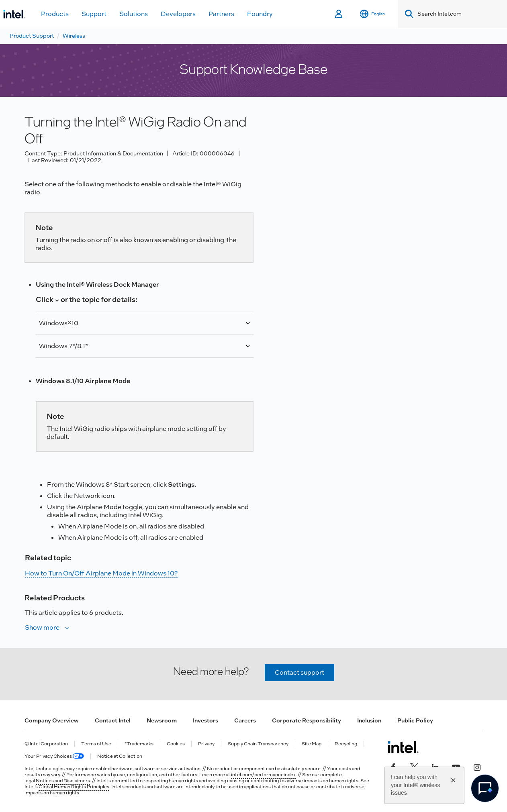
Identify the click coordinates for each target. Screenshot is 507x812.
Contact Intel (113, 720)
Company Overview (52, 720)
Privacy (206, 744)
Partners (221, 14)
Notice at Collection (120, 756)
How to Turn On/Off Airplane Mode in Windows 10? (101, 573)
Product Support (32, 36)
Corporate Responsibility (307, 720)
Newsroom (162, 720)
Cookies (176, 744)
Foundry (260, 14)
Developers (178, 14)
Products (55, 14)
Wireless (74, 36)
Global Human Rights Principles (74, 787)
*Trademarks (139, 744)
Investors (205, 720)
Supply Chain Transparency (258, 744)
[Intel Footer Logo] (403, 747)
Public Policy (415, 720)
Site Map (312, 744)
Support (94, 14)
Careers (245, 720)
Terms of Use (96, 744)
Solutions (134, 14)
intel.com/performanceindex (263, 775)
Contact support (299, 672)
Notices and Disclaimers (63, 781)
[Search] (408, 14)
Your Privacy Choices (54, 756)
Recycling (346, 744)
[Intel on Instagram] (477, 767)
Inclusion (369, 720)
